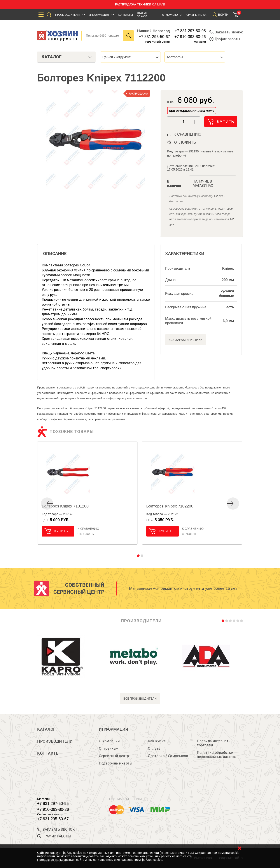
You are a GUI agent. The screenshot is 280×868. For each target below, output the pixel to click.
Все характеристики (186, 340)
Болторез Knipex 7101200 (65, 506)
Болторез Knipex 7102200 (170, 506)
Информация (99, 15)
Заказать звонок (226, 32)
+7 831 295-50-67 (155, 37)
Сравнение (196, 15)
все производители (140, 699)
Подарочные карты (115, 764)
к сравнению (187, 134)
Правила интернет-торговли (213, 743)
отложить (185, 142)
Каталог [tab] (66, 57)
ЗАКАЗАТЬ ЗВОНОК (56, 830)
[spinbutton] (184, 122)
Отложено (172, 15)
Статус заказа (142, 15)
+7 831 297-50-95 (190, 31)
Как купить (158, 741)
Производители (67, 15)
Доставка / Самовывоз (168, 756)
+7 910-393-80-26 (190, 37)
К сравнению (88, 529)
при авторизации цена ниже (192, 111)
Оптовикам (109, 749)
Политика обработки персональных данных (216, 755)
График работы (225, 39)
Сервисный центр (114, 756)
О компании (109, 741)
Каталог (46, 729)
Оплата (154, 749)
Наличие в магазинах (203, 183)
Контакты (125, 15)
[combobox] (130, 57)
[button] (194, 122)
